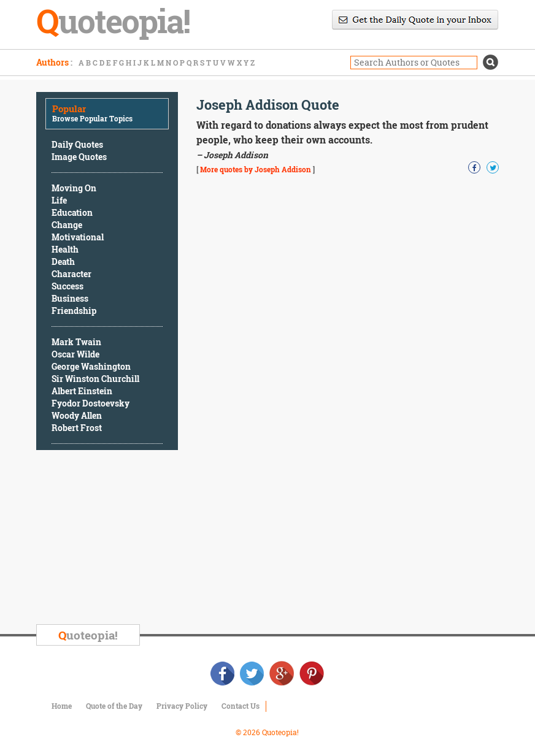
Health (65, 249)
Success (67, 286)
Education (72, 212)
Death (63, 262)
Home (62, 706)
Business (70, 298)
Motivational (78, 237)
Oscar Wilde (75, 354)
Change (67, 225)
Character (71, 274)
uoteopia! (88, 635)
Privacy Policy (182, 706)
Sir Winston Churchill (95, 379)
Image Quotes (79, 157)
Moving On (74, 188)
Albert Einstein (82, 391)
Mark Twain (76, 342)
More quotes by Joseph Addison (256, 169)
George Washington (91, 366)
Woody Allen (77, 415)
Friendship (74, 311)
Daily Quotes (77, 144)
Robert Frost (77, 428)
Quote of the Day (114, 706)
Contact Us (241, 706)
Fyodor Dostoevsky (90, 403)
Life (59, 200)
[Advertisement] (128, 539)
